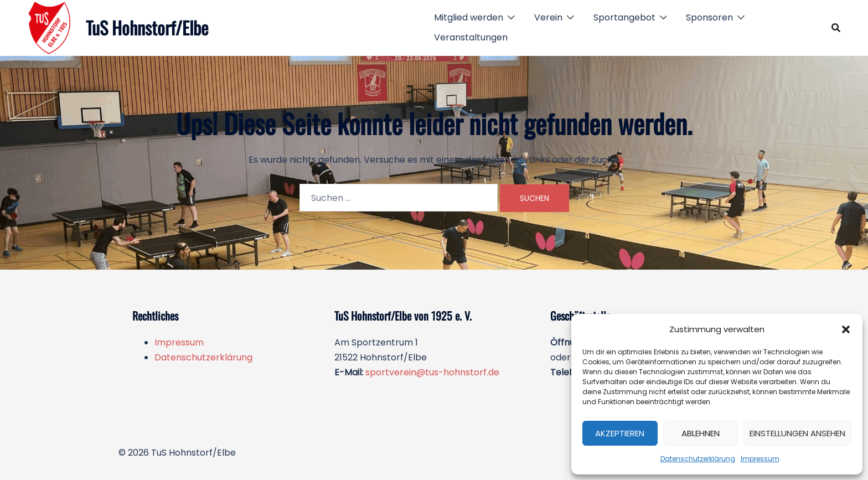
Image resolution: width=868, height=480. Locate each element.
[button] (846, 329)
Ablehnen (701, 433)
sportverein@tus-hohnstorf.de (432, 372)
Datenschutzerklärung (698, 459)
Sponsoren (709, 17)
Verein (548, 17)
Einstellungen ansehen (797, 433)
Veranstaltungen (471, 37)
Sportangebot (624, 17)
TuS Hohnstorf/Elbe (147, 27)
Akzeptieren (620, 433)
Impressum (760, 459)
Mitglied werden (469, 17)
